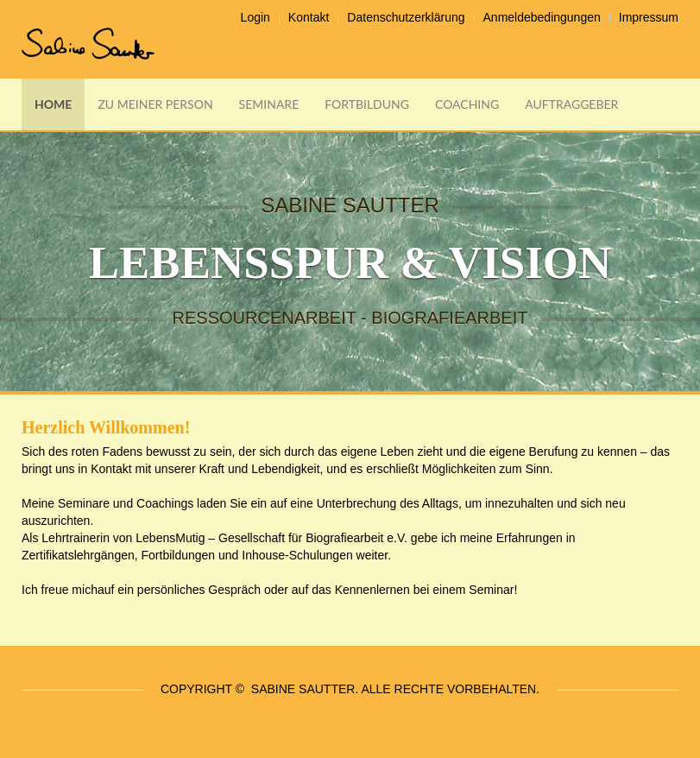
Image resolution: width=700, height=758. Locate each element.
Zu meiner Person (155, 104)
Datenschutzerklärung (406, 17)
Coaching (467, 104)
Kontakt (309, 17)
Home (53, 104)
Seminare (269, 104)
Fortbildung (367, 104)
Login (255, 17)
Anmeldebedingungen (542, 17)
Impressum (649, 17)
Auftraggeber (571, 104)
